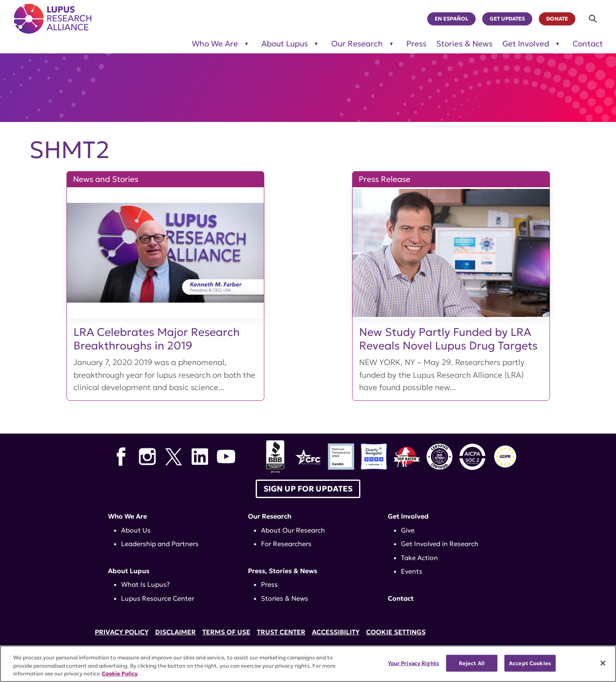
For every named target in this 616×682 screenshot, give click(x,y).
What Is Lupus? (145, 584)
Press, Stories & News (283, 571)
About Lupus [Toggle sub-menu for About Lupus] (285, 44)
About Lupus (129, 571)
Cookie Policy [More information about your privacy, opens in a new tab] (120, 674)
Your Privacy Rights (413, 663)
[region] (308, 664)
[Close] (603, 663)
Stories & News (464, 44)
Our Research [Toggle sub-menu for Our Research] (357, 44)
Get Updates (507, 19)
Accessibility (336, 632)
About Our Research (293, 530)
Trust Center (281, 632)
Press (416, 44)
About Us (136, 530)
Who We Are (127, 516)
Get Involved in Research (440, 544)
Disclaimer (175, 632)
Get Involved (408, 516)
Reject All (472, 663)
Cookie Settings (396, 632)
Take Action (419, 558)
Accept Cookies (530, 663)
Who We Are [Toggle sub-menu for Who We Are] (215, 44)
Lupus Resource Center (158, 598)
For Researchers (286, 544)
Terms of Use (226, 632)
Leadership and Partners (160, 544)
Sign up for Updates (308, 489)
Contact (588, 44)
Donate (557, 19)
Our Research (270, 516)
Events (412, 571)
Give (408, 530)
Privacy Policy (122, 632)
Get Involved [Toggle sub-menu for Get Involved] (526, 44)
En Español (451, 19)
